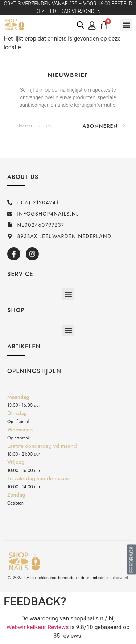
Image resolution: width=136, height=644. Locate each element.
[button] (126, 25)
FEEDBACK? (35, 601)
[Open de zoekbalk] (81, 25)
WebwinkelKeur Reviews (38, 627)
